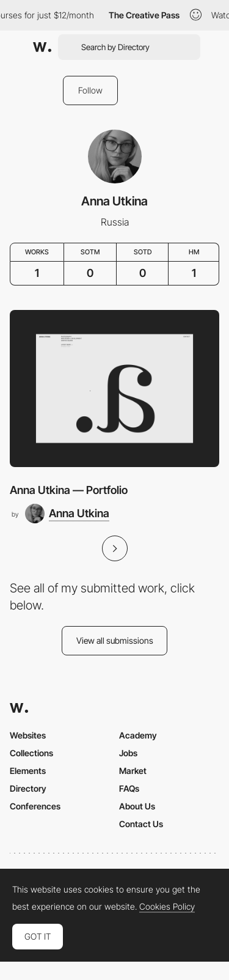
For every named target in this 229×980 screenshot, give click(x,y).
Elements (28, 771)
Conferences (35, 806)
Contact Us (141, 824)
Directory (28, 788)
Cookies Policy (167, 907)
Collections (31, 753)
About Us (137, 806)
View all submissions (115, 640)
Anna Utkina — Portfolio (69, 490)
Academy (138, 735)
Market (133, 771)
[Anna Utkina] (67, 514)
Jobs (128, 753)
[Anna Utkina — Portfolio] (114, 389)
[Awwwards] (42, 47)
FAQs (129, 788)
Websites (28, 735)
